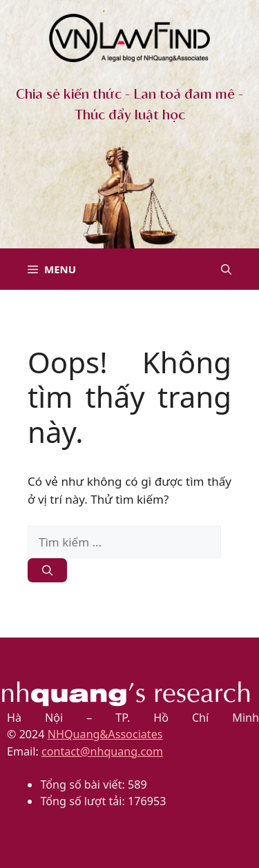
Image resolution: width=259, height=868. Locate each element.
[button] (226, 269)
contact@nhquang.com (102, 751)
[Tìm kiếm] (47, 570)
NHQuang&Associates (105, 734)
